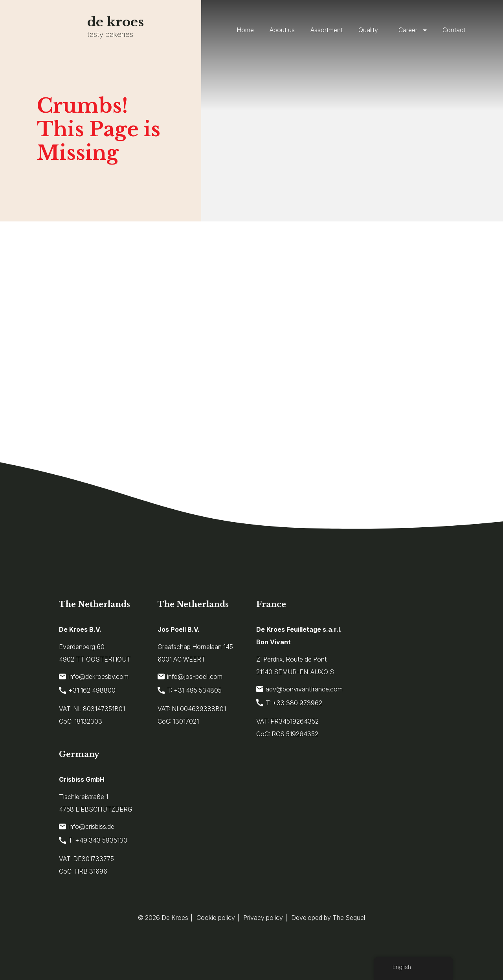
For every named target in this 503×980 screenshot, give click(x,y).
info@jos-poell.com (190, 676)
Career (408, 30)
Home (245, 30)
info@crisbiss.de (87, 826)
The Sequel (349, 918)
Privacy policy (263, 918)
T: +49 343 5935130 (93, 840)
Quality (368, 30)
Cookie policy (216, 918)
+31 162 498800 (87, 690)
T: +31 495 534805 (190, 690)
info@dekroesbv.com (94, 676)
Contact (454, 30)
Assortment (327, 30)
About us (282, 30)
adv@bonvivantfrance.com (299, 689)
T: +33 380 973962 (289, 703)
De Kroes (175, 918)
